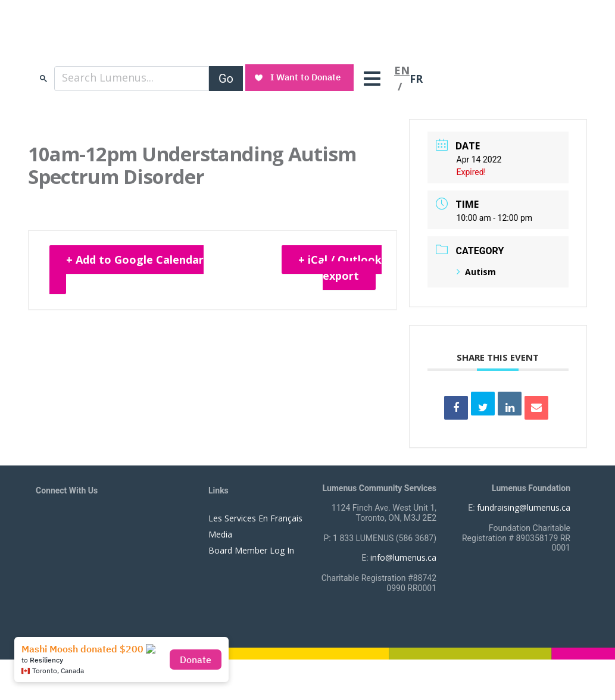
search (43, 78)
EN (402, 70)
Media (220, 534)
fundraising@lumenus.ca (524, 507)
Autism (476, 272)
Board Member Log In (251, 550)
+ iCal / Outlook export (340, 268)
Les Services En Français (255, 518)
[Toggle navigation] (375, 79)
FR (416, 79)
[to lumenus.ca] (162, 40)
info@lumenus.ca (403, 557)
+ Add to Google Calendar (135, 260)
